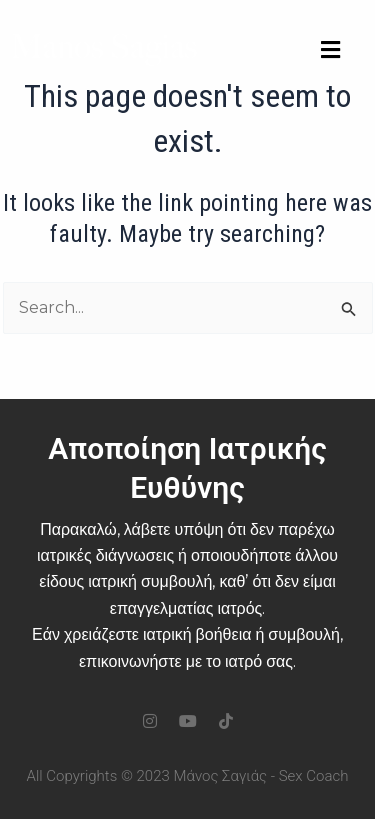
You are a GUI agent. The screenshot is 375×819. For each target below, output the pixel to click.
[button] (330, 50)
